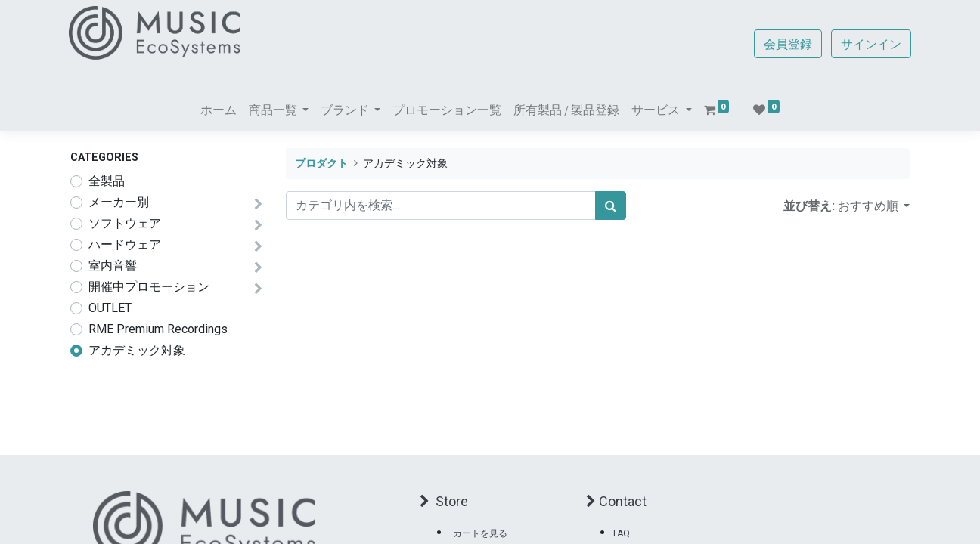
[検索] (611, 206)
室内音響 (113, 266)
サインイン (870, 44)
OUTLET (110, 308)
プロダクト (321, 164)
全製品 (107, 181)
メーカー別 (119, 202)
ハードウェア (125, 244)
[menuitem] (219, 110)
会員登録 (786, 44)
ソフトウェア (125, 223)
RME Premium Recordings (158, 329)
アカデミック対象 (137, 350)
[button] (874, 206)
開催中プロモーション (149, 287)
